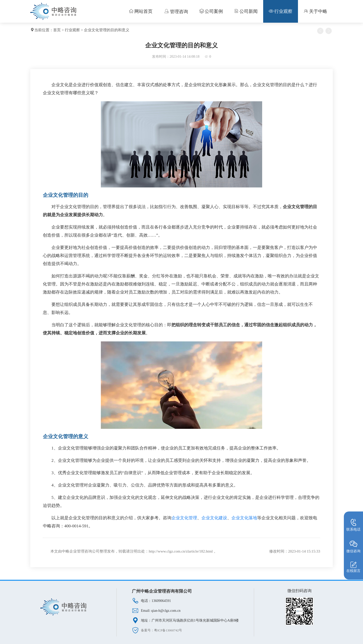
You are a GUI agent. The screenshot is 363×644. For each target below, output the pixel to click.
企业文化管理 (184, 518)
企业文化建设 (214, 518)
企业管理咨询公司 (84, 551)
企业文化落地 (244, 518)
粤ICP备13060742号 (168, 630)
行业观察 (72, 30)
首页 (57, 30)
